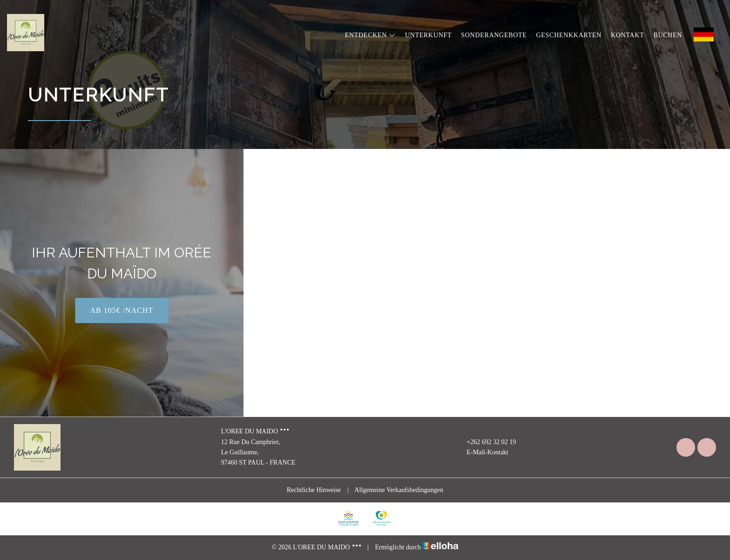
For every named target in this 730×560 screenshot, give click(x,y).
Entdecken (370, 35)
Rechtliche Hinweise (314, 490)
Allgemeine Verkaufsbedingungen (399, 490)
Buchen (668, 35)
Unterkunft (428, 35)
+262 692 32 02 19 (486, 442)
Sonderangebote (494, 35)
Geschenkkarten (569, 35)
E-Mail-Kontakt (482, 452)
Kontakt (627, 35)
